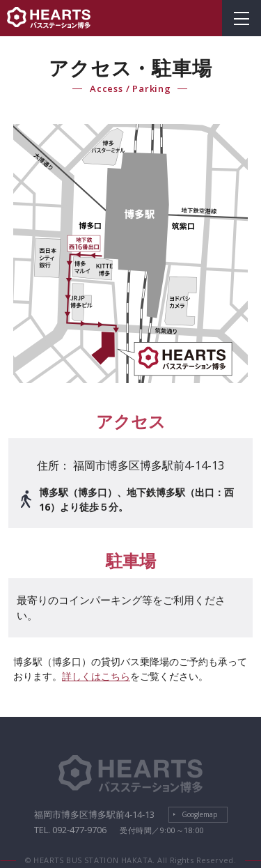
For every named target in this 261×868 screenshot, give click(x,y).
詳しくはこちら (96, 676)
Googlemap (199, 814)
